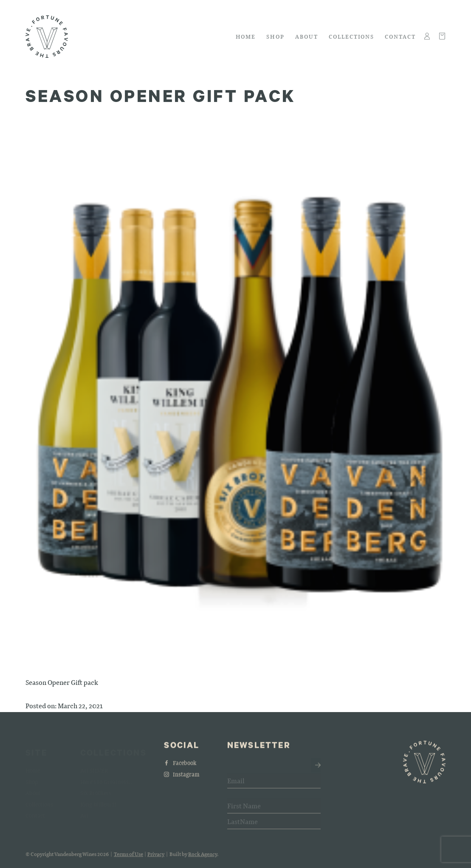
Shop (275, 36)
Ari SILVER (94, 766)
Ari (84, 811)
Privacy (156, 857)
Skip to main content (26, 11)
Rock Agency (203, 857)
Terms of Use (128, 857)
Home (246, 36)
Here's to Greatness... (107, 777)
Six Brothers (96, 789)
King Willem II (98, 800)
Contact (400, 36)
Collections (351, 36)
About (307, 36)
